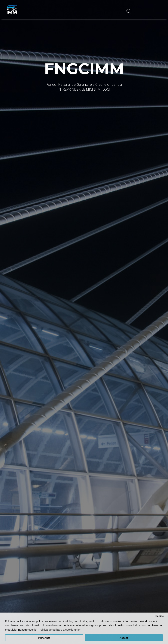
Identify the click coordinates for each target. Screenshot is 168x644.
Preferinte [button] (44, 638)
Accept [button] (124, 638)
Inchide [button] (159, 616)
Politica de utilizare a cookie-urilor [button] (60, 630)
